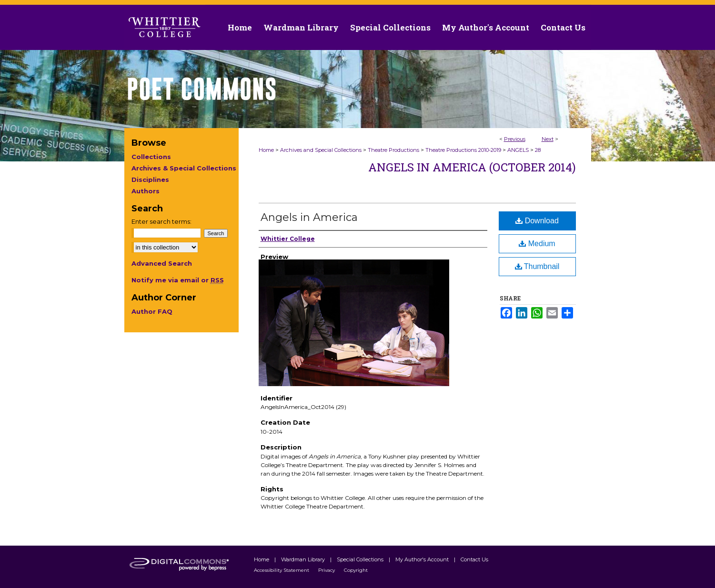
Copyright (356, 570)
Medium (537, 244)
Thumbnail (537, 266)
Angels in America (309, 217)
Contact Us (563, 27)
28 (538, 150)
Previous (515, 139)
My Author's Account (423, 559)
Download (537, 221)
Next (548, 139)
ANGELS (518, 150)
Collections (151, 157)
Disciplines (150, 179)
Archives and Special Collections (321, 150)
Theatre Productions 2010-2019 (463, 150)
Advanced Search (162, 263)
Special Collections (361, 559)
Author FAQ (152, 311)
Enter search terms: (161, 221)
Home (266, 150)
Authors (146, 191)
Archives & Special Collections (184, 168)
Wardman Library (304, 559)
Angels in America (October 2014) (472, 167)
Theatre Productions (393, 150)
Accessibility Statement (282, 570)
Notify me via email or (178, 280)
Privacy (327, 570)
